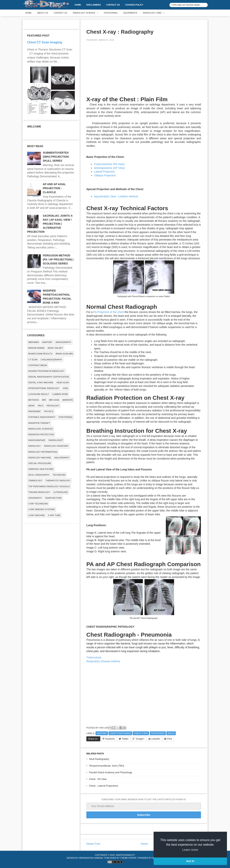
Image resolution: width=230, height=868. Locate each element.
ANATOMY (102, 733)
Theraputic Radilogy (58, 481)
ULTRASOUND (60, 492)
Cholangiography (51, 360)
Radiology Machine (40, 458)
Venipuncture (53, 498)
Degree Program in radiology (46, 371)
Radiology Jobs (152, 13)
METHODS (34, 400)
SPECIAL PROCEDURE (40, 463)
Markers (68, 400)
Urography (35, 498)
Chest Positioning (120, 733)
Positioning (111, 13)
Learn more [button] (190, 850)
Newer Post (93, 844)
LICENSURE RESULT (39, 394)
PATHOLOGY (53, 406)
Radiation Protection (41, 434)
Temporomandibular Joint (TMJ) (107, 766)
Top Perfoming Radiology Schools (49, 486)
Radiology (34, 446)
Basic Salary (55, 348)
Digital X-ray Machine (41, 383)
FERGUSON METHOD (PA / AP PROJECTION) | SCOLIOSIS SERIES (58, 259)
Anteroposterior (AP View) (109, 168)
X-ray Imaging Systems (42, 509)
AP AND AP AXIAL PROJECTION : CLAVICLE (54, 188)
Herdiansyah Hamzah (91, 858)
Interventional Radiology (44, 388)
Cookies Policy (134, 5)
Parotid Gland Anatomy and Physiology (111, 772)
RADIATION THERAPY (39, 423)
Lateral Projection (104, 172)
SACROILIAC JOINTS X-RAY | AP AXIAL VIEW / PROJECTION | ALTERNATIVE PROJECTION (50, 224)
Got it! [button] (190, 861)
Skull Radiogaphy (39, 475)
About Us (43, 13)
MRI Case (54, 400)
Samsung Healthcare (41, 469)
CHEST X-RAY (141, 733)
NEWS (31, 406)
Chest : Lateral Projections (104, 786)
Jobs (65, 388)
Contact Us (113, 5)
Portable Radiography (42, 417)
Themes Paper (128, 858)
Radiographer (37, 440)
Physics (49, 411)
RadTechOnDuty (125, 855)
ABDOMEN (34, 342)
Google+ (140, 739)
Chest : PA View (98, 779)
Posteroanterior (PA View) (109, 164)
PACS (41, 406)
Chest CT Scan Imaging (45, 42)
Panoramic (35, 411)
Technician (59, 475)
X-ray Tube (54, 515)
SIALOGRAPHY (62, 458)
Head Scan (63, 383)
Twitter (125, 739)
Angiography (63, 342)
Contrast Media (38, 365)
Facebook (110, 739)
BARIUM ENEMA (36, 348)
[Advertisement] (115, 71)
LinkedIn (156, 739)
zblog (171, 733)
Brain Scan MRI (64, 354)
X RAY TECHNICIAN (38, 504)
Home (78, 5)
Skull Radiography (99, 759)
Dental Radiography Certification (49, 377)
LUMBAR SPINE (60, 394)
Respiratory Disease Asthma (103, 661)
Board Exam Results (40, 354)
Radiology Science (84, 13)
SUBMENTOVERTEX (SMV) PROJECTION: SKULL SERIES (56, 157)
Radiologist (56, 440)
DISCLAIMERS (94, 5)
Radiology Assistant (56, 446)
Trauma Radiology (39, 492)
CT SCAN (33, 360)
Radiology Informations (43, 452)
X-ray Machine (36, 515)
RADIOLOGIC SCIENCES (40, 429)
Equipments (130, 13)
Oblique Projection (105, 175)
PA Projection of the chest (109, 312)
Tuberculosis (94, 657)
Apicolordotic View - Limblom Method (116, 196)
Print (170, 739)
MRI (44, 400)
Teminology (35, 481)
